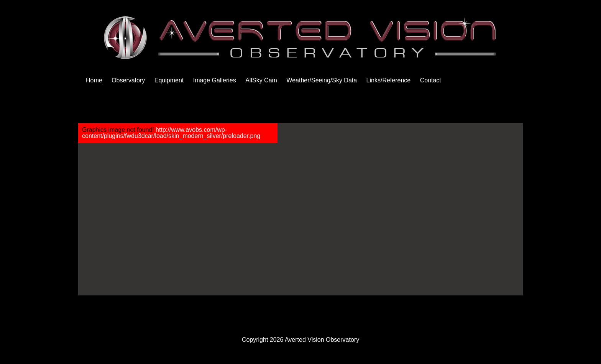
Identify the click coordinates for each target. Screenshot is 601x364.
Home (94, 80)
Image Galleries (215, 80)
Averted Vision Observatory (322, 340)
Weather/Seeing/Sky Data (322, 80)
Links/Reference (389, 80)
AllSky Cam (261, 80)
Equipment (169, 80)
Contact (431, 80)
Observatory (128, 80)
